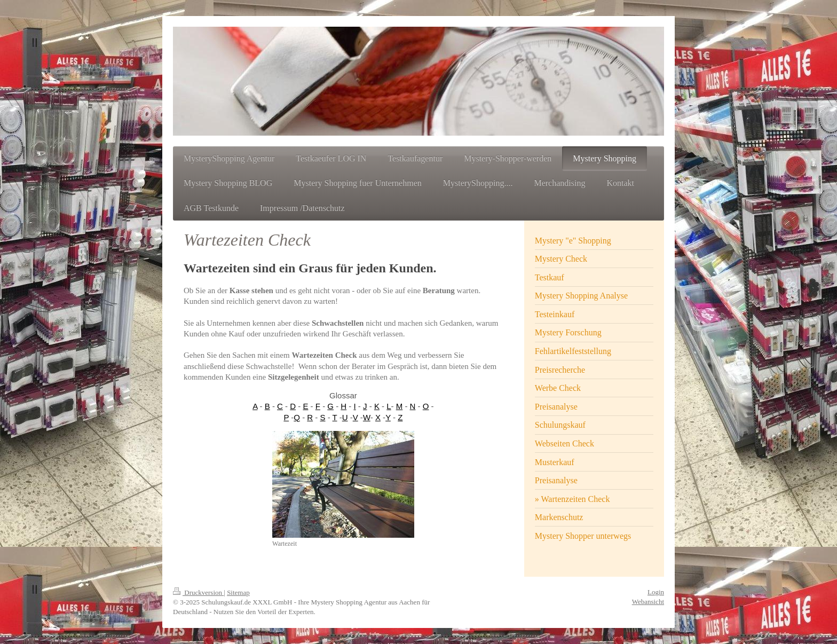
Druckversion (198, 592)
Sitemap (238, 592)
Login (656, 592)
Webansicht (648, 602)
